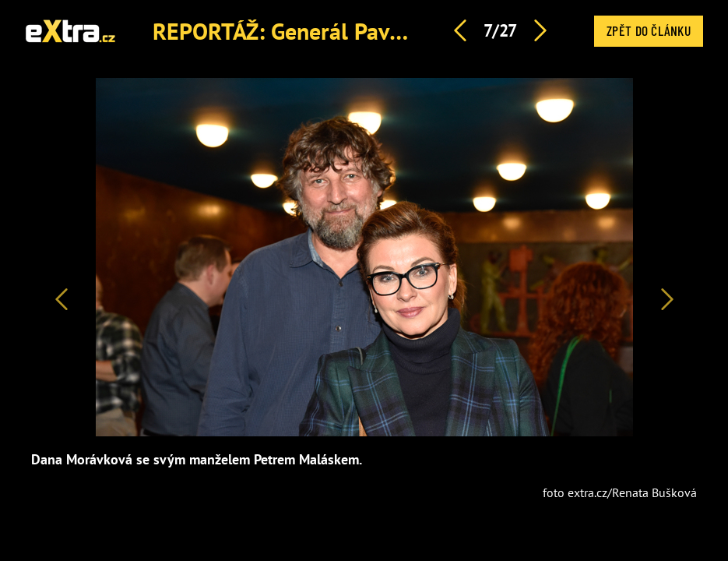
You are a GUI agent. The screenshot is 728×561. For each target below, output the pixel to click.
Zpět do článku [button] (649, 30)
